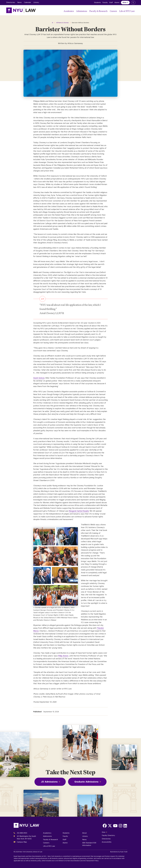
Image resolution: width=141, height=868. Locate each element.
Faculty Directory (108, 835)
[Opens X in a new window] (110, 826)
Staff (111, 2)
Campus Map (22, 842)
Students (97, 2)
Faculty (105, 2)
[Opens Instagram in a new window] (120, 826)
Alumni (117, 2)
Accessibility (107, 842)
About (84, 833)
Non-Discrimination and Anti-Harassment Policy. (83, 861)
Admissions (82, 11)
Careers (113, 11)
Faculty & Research (98, 11)
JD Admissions (49, 782)
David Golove (39, 378)
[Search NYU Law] (133, 3)
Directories (11, 2)
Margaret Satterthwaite (79, 511)
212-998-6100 (22, 833)
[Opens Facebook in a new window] (105, 826)
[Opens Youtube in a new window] (115, 826)
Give (125, 2)
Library (36, 2)
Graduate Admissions (86, 782)
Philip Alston (63, 656)
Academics (69, 11)
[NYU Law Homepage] (21, 10)
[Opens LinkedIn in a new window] (125, 826)
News (19, 2)
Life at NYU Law (127, 11)
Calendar (28, 2)
